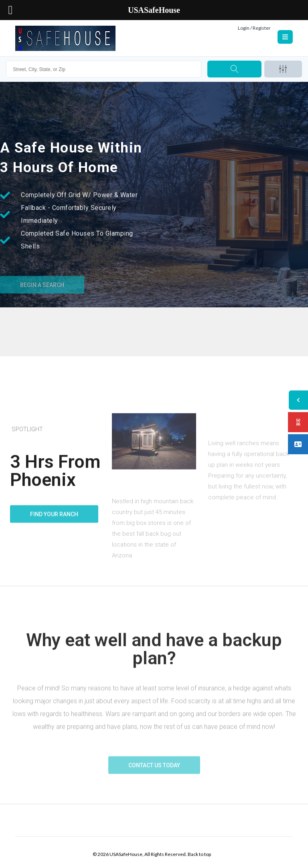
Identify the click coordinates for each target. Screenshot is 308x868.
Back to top (199, 854)
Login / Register (254, 28)
